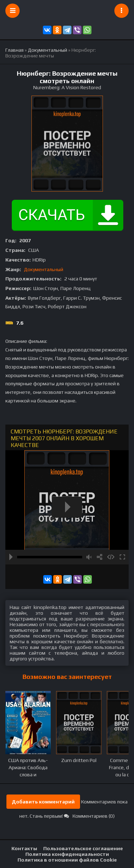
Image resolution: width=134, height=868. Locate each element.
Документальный (44, 269)
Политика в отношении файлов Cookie (67, 860)
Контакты (24, 848)
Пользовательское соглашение (83, 848)
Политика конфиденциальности (67, 854)
